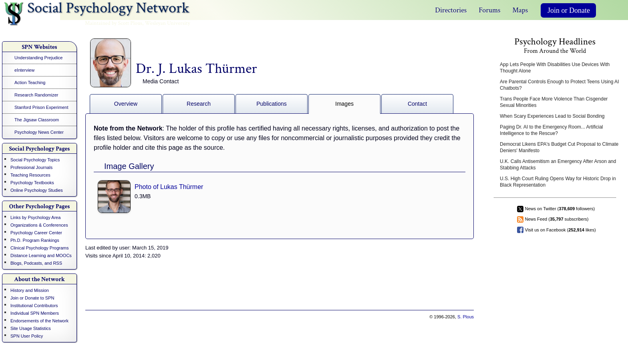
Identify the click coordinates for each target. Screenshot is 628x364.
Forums (489, 10)
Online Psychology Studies (37, 190)
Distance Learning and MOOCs (41, 255)
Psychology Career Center (36, 233)
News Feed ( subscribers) (557, 219)
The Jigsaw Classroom (37, 120)
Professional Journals (31, 167)
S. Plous (466, 317)
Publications (272, 104)
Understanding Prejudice (38, 58)
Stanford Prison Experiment (41, 107)
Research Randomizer (36, 95)
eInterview (24, 70)
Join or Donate (569, 10)
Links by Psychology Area (35, 217)
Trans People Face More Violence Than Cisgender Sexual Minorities (554, 102)
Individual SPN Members (35, 313)
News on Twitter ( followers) (560, 209)
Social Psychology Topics (35, 160)
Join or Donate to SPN (32, 298)
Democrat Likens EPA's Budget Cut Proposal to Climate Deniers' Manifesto (559, 147)
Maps (520, 10)
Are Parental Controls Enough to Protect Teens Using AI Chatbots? (559, 85)
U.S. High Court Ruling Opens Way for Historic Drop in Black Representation (558, 182)
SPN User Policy (27, 336)
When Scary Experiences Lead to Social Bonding (552, 116)
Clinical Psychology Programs (40, 248)
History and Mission (30, 290)
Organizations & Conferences (39, 225)
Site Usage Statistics (31, 328)
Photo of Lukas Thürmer (169, 187)
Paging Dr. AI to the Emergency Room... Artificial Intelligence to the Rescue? (551, 130)
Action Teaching (30, 82)
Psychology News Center (39, 132)
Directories (451, 10)
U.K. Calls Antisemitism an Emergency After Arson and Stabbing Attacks (558, 165)
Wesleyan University (168, 23)
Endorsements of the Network (39, 321)
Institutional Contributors (34, 306)
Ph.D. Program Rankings (35, 240)
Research (199, 104)
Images (344, 104)
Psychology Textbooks (32, 183)
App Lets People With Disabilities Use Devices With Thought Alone (555, 68)
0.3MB (143, 196)
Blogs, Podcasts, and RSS (36, 263)
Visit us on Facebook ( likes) (561, 230)
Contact (417, 104)
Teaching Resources (30, 175)
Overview (126, 104)
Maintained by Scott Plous (114, 23)
